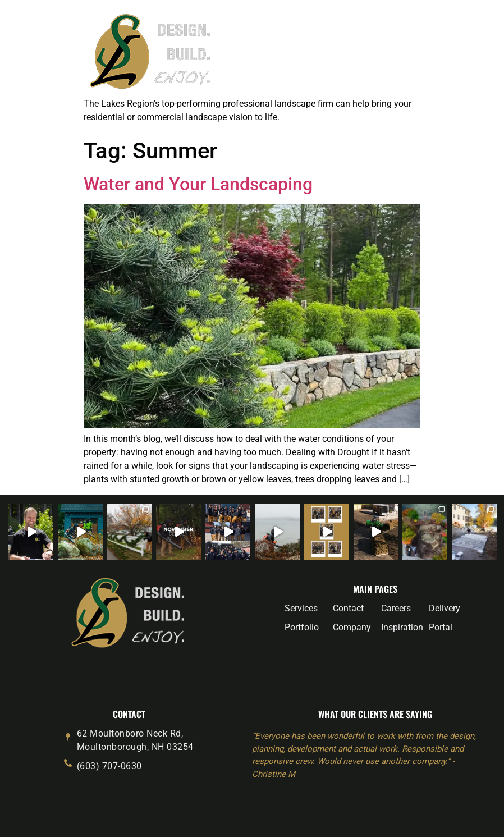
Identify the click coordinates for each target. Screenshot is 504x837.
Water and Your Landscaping (198, 184)
